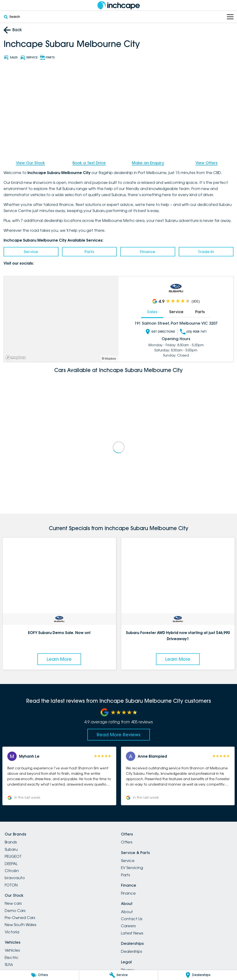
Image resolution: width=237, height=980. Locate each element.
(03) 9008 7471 (193, 331)
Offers (127, 842)
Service (31, 252)
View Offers (206, 163)
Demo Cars (15, 911)
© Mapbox (109, 359)
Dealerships (131, 951)
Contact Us (132, 919)
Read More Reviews (119, 735)
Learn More (59, 659)
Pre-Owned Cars (20, 918)
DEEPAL (11, 864)
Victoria (12, 932)
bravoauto (15, 878)
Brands (11, 842)
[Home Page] (119, 5)
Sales (152, 312)
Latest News (132, 933)
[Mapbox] (16, 357)
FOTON (11, 885)
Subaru (11, 849)
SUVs (9, 965)
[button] (59, 776)
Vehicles (12, 950)
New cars (13, 903)
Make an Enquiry (148, 163)
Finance (148, 252)
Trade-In (206, 252)
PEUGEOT (13, 856)
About (127, 912)
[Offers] (39, 975)
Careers (128, 926)
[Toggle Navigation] (230, 17)
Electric (12, 957)
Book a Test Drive (89, 163)
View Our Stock (30, 163)
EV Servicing (132, 868)
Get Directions (160, 331)
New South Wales (20, 925)
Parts (89, 252)
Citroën (12, 871)
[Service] (119, 975)
